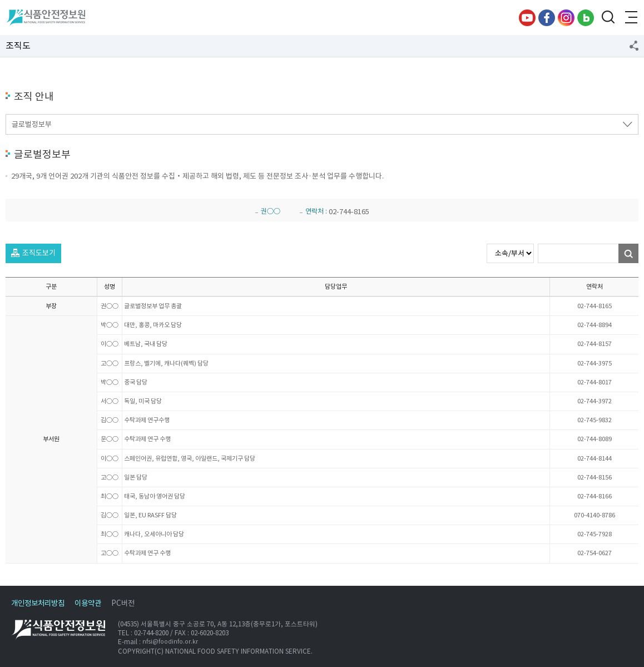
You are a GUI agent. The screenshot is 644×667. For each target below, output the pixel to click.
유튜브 (527, 18)
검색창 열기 (608, 18)
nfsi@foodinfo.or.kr (170, 642)
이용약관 (88, 603)
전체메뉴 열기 (630, 18)
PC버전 (123, 603)
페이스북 (547, 18)
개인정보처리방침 (38, 603)
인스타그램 (566, 18)
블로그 (586, 18)
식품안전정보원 (45, 18)
